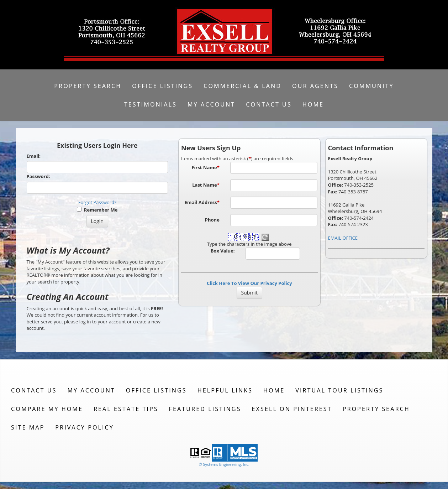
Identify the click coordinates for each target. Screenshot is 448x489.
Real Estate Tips (126, 409)
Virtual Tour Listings (339, 390)
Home (313, 104)
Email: (34, 156)
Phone (212, 220)
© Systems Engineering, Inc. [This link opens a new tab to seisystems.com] (224, 464)
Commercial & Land (243, 86)
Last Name (206, 185)
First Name (205, 167)
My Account (211, 104)
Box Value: (223, 251)
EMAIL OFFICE (343, 238)
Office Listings (162, 86)
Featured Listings (205, 409)
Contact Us (269, 104)
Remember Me (97, 210)
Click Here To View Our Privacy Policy (249, 283)
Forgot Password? (97, 202)
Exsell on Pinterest (292, 409)
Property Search (88, 86)
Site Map (28, 427)
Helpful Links (225, 390)
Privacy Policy (85, 427)
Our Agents (315, 86)
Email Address (202, 202)
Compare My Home (47, 409)
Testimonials (151, 104)
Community (371, 86)
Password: (38, 176)
